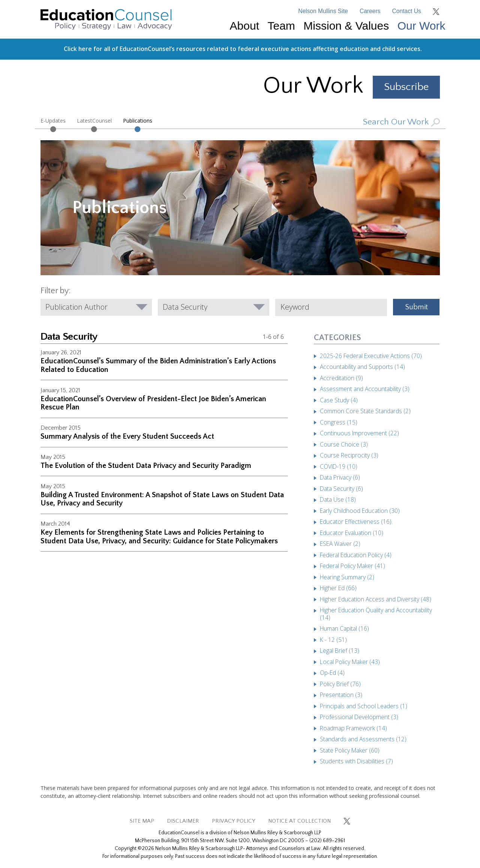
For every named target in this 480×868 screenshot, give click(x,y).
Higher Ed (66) (338, 588)
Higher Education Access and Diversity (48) (376, 599)
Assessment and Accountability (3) (365, 389)
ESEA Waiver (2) (340, 544)
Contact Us (407, 11)
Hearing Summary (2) (347, 577)
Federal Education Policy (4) (356, 555)
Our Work (421, 26)
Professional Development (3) (359, 717)
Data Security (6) (341, 489)
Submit (416, 307)
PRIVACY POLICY (234, 821)
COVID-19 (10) (339, 466)
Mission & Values (346, 26)
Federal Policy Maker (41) (352, 566)
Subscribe (406, 87)
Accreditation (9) (341, 378)
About (244, 26)
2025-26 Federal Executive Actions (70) (371, 356)
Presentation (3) (341, 695)
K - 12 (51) (333, 640)
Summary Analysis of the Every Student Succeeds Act (127, 436)
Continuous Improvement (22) (359, 433)
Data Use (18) (338, 499)
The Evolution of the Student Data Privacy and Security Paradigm (146, 466)
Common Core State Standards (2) (365, 411)
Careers (370, 11)
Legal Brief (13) (340, 651)
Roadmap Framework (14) (353, 728)
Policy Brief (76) (340, 684)
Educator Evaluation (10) (352, 533)
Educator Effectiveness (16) (356, 522)
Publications (138, 121)
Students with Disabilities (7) (356, 761)
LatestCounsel (94, 121)
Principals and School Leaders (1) (364, 706)
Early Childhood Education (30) (360, 511)
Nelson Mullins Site (323, 11)
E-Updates (53, 121)
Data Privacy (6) (340, 477)
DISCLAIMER (183, 821)
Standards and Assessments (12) (363, 739)
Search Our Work (401, 122)
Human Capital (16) (344, 628)
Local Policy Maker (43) (350, 662)
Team (281, 26)
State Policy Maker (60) (350, 750)
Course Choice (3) (344, 444)
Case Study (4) (339, 400)
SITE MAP (142, 821)
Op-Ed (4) (332, 673)
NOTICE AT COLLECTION (299, 821)
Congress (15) (339, 422)
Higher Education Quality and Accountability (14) (376, 614)
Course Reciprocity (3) (349, 455)
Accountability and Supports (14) (362, 367)
